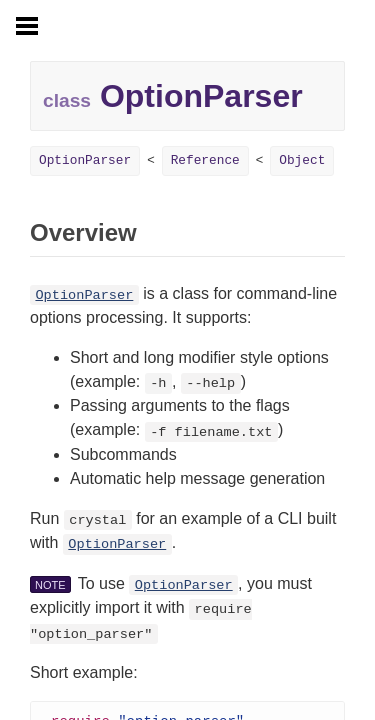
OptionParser (85, 160)
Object (302, 160)
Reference (205, 160)
